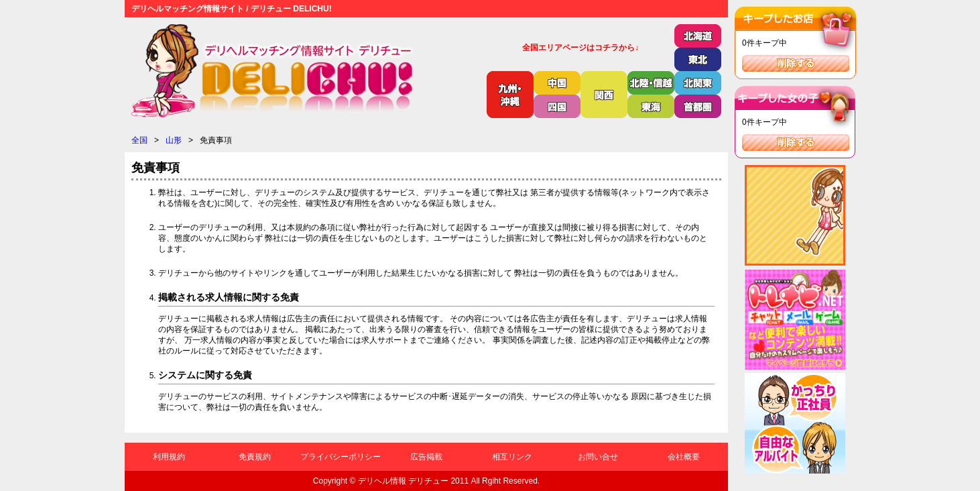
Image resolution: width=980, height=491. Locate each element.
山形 (174, 140)
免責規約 (255, 457)
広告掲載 (426, 457)
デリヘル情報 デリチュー (403, 481)
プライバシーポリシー (341, 457)
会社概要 (684, 457)
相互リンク (512, 457)
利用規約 (169, 457)
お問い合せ (598, 457)
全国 (139, 140)
